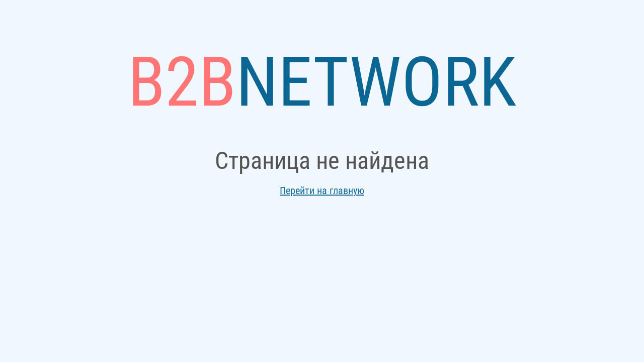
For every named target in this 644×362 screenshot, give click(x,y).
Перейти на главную (322, 191)
